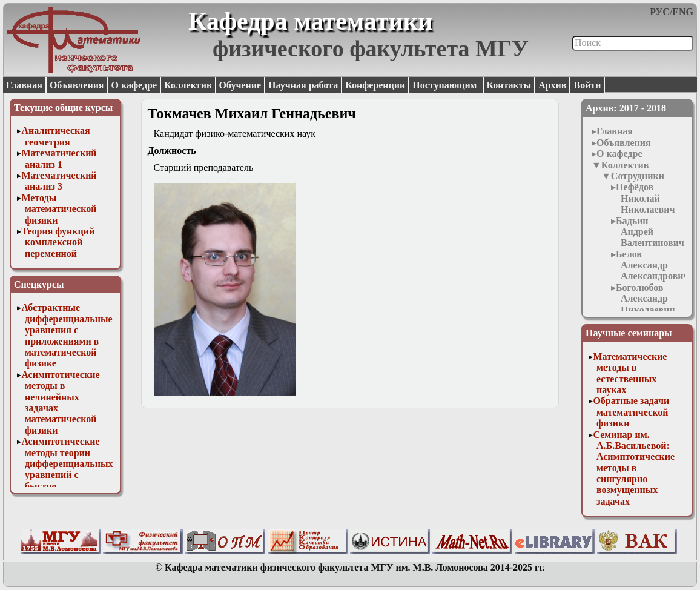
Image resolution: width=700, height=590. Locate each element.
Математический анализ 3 (59, 181)
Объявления (77, 85)
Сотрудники (638, 176)
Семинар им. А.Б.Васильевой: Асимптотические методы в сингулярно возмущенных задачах (634, 468)
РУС (660, 12)
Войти (587, 85)
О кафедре (134, 85)
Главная (24, 85)
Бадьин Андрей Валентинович (650, 232)
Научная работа (303, 85)
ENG (683, 12)
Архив (552, 85)
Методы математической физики (59, 209)
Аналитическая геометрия (55, 136)
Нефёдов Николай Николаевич (645, 198)
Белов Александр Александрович (652, 265)
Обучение (240, 85)
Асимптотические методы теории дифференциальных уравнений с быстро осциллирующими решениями (67, 475)
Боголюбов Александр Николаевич (645, 299)
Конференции (375, 85)
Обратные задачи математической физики (631, 412)
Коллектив (188, 85)
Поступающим (446, 85)
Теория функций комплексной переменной (58, 242)
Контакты (509, 85)
